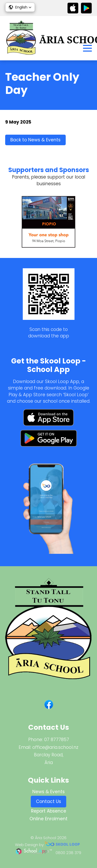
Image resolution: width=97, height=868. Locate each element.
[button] (20, 7)
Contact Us (48, 801)
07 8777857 (57, 740)
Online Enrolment (48, 819)
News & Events (48, 792)
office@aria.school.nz (55, 747)
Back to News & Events (35, 140)
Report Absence (49, 811)
